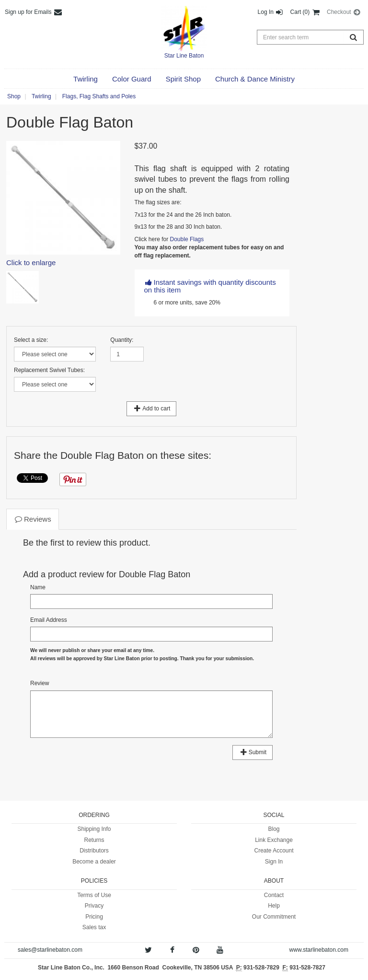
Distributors (94, 851)
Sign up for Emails (34, 12)
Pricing (94, 917)
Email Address (49, 620)
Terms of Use (94, 895)
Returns (94, 840)
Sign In (274, 862)
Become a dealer (94, 862)
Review (40, 683)
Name (38, 587)
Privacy (94, 906)
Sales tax (94, 927)
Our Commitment (274, 917)
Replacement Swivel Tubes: (49, 370)
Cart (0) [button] (305, 12)
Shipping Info (94, 829)
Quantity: (122, 340)
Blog (274, 829)
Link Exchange (274, 840)
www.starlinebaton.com (319, 950)
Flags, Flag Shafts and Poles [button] (99, 96)
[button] (86, 79)
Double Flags (187, 239)
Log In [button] (271, 12)
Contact (274, 895)
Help (274, 906)
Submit (253, 752)
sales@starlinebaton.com (50, 950)
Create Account (274, 851)
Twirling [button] (41, 96)
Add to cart (152, 408)
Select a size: (31, 340)
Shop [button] (14, 96)
